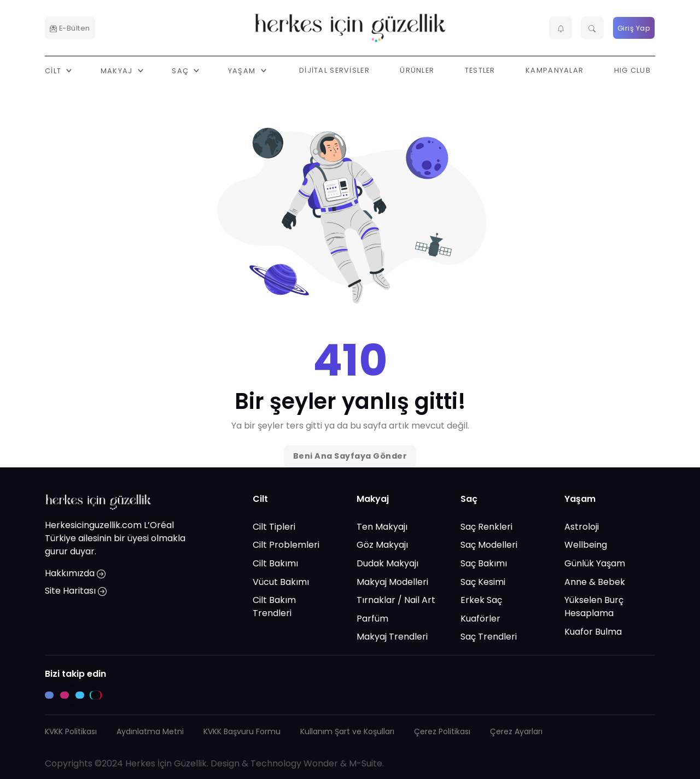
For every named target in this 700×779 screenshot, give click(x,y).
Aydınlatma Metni (150, 731)
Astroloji (582, 527)
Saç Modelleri (489, 545)
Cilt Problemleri (286, 545)
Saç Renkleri (486, 527)
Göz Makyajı (382, 545)
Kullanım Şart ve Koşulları (347, 731)
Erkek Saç (481, 600)
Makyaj (373, 499)
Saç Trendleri (489, 637)
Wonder (321, 763)
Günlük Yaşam (595, 563)
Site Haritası (76, 591)
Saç (469, 499)
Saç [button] (181, 70)
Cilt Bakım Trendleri (274, 607)
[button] (561, 28)
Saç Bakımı (484, 563)
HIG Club (632, 70)
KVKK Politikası (71, 731)
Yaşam (580, 499)
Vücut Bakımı (281, 582)
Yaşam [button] (243, 70)
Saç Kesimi (483, 582)
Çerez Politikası (442, 731)
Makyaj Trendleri (392, 637)
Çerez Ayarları (516, 731)
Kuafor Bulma (593, 632)
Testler (480, 70)
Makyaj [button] (118, 70)
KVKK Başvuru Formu (242, 731)
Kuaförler (480, 619)
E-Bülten (70, 28)
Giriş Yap (634, 28)
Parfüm (372, 619)
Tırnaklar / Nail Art (396, 600)
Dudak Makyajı (387, 563)
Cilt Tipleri (274, 527)
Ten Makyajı (382, 527)
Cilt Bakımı (275, 563)
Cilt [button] (54, 70)
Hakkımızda (75, 573)
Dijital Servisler (334, 70)
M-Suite (366, 763)
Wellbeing (586, 545)
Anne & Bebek (595, 582)
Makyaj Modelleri (392, 582)
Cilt (260, 499)
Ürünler (417, 70)
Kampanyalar (555, 70)
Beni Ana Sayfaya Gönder (350, 456)
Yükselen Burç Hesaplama (594, 607)
